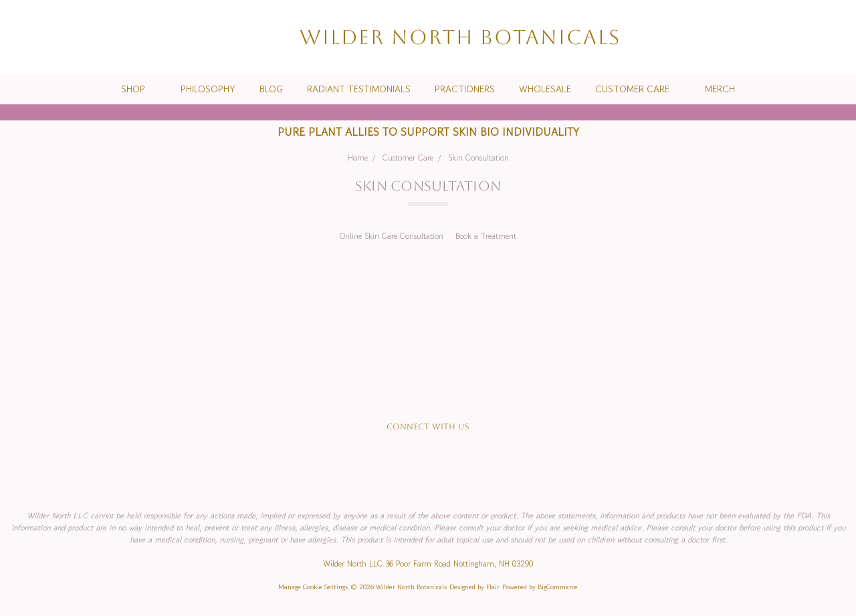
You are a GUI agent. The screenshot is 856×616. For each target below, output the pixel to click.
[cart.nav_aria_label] (835, 37)
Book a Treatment (486, 236)
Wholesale (545, 89)
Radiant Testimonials (359, 89)
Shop (139, 89)
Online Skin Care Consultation (392, 236)
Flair (493, 587)
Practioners (465, 89)
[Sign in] (813, 37)
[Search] (765, 37)
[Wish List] (789, 37)
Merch (720, 89)
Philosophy (208, 89)
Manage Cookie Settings (313, 587)
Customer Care (638, 89)
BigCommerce (558, 587)
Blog (271, 89)
